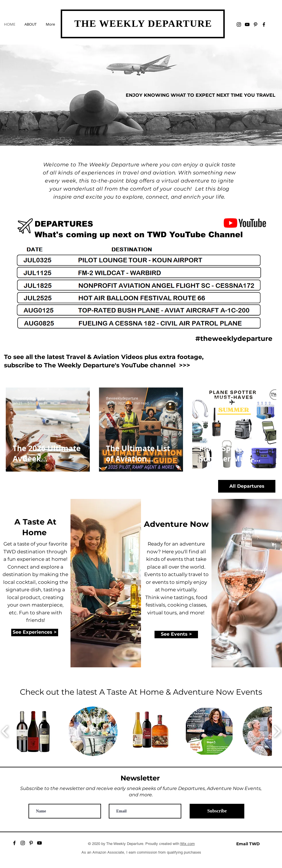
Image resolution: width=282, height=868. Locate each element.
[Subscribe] (217, 811)
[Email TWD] (248, 844)
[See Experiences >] (35, 633)
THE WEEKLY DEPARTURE (143, 23)
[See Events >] (176, 635)
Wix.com (187, 844)
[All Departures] (247, 486)
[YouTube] (247, 24)
